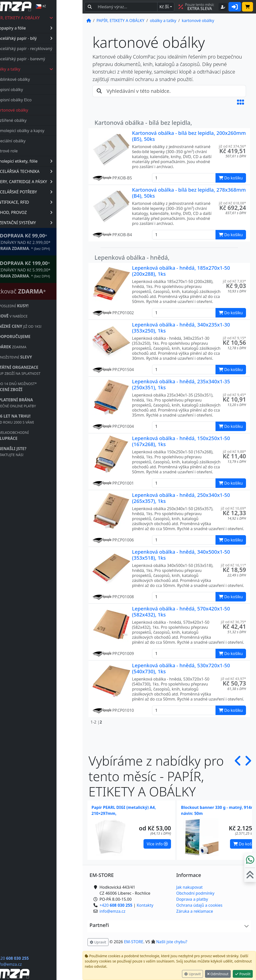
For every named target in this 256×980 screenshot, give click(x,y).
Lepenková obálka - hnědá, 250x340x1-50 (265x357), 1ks (181, 498)
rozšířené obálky (37, 120)
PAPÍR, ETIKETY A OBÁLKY (48, 18)
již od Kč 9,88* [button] (234, 451)
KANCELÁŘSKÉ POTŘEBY (48, 192)
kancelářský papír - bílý (49, 38)
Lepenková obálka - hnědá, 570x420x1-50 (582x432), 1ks (181, 612)
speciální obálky (37, 141)
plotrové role (32, 151)
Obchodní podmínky (195, 893)
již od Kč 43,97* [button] (233, 679)
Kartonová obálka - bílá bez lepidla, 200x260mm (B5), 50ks (189, 136)
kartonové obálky (38, 110)
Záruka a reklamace (195, 911)
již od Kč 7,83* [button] (234, 281)
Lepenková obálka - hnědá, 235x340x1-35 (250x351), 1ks (181, 384)
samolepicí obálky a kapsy (46, 131)
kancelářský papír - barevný (45, 59)
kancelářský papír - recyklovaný (49, 49)
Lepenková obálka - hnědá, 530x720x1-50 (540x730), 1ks (181, 668)
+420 (38, 958)
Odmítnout (218, 974)
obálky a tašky (49, 69)
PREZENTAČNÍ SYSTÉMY (48, 223)
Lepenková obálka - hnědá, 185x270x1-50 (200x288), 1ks (181, 271)
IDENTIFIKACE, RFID (48, 202)
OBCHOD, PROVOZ (48, 212)
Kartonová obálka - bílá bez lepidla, (143, 123)
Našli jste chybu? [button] (172, 942)
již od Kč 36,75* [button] (233, 622)
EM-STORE (134, 942)
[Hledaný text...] (126, 7)
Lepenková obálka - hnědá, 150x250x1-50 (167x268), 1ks (181, 441)
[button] (240, 102)
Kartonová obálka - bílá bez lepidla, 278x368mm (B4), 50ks (189, 193)
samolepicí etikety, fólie (49, 161)
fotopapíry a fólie (49, 28)
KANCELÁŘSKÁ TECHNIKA (48, 171)
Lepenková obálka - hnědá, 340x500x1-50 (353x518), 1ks (181, 555)
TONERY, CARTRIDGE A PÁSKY (48, 182)
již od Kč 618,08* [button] (232, 203)
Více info (157, 844)
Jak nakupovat (189, 887)
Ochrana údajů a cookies (199, 905)
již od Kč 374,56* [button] (232, 146)
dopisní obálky (35, 90)
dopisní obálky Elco (40, 100)
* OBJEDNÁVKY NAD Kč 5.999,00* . (47, 269)
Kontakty (145, 905)
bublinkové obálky (39, 79)
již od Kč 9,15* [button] (234, 338)
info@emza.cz (35, 964)
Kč (164, 7)
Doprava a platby (192, 899)
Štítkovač (45, 291)
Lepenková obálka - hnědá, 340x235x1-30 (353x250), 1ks (181, 328)
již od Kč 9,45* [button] (234, 395)
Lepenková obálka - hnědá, (132, 257)
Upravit (192, 974)
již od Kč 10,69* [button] (233, 508)
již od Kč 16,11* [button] (233, 565)
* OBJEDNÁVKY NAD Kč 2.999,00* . (47, 242)
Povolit (243, 974)
